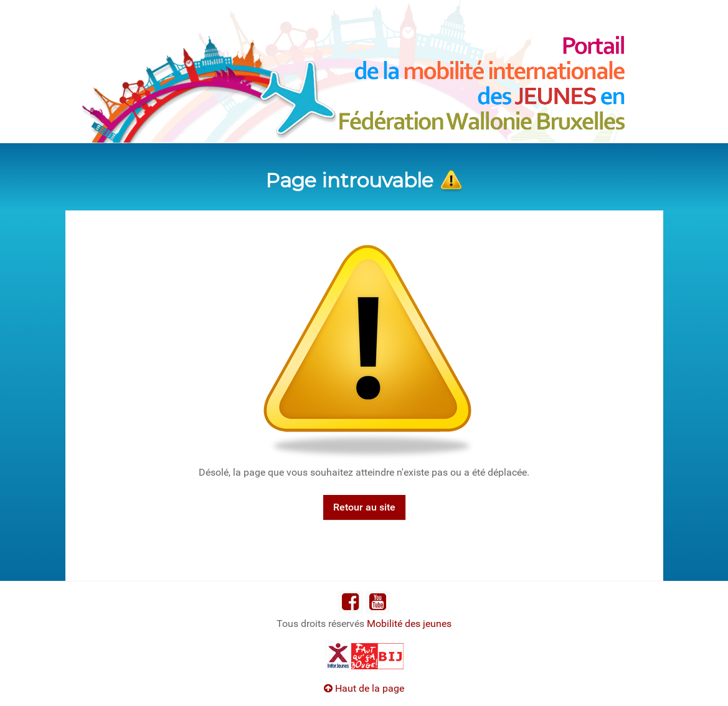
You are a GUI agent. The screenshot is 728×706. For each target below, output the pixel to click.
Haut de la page (364, 688)
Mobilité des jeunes (409, 624)
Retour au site (364, 507)
